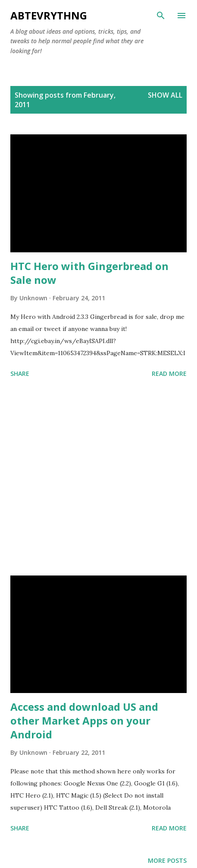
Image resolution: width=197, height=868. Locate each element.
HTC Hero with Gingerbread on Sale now (89, 273)
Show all (165, 95)
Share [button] (20, 374)
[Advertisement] (98, 478)
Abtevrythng (49, 15)
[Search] (161, 16)
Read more (169, 374)
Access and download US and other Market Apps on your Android (84, 720)
